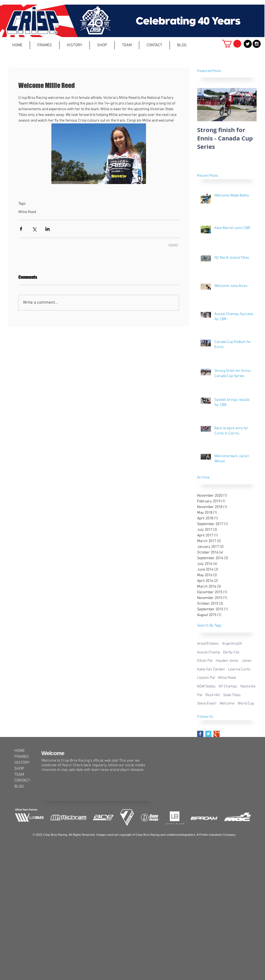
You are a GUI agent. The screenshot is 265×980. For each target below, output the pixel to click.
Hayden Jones (227, 661)
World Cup (246, 704)
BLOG (19, 786)
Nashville (248, 686)
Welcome (227, 704)
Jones (247, 661)
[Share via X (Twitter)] (34, 229)
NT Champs (228, 686)
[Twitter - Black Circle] (248, 44)
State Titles (232, 695)
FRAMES (22, 757)
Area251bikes (208, 644)
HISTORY (22, 763)
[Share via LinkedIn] (47, 229)
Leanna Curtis (239, 669)
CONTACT (22, 781)
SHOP (19, 769)
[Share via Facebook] (21, 229)
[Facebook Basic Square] (200, 734)
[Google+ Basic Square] (216, 734)
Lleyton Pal (206, 678)
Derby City (231, 652)
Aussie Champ (208, 652)
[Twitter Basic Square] (208, 734)
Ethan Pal (205, 661)
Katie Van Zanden (211, 669)
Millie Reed (27, 212)
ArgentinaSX (232, 644)
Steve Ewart (207, 704)
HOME (19, 751)
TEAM (19, 775)
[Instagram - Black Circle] (257, 44)
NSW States (206, 686)
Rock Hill (213, 695)
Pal (200, 695)
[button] (45, 45)
